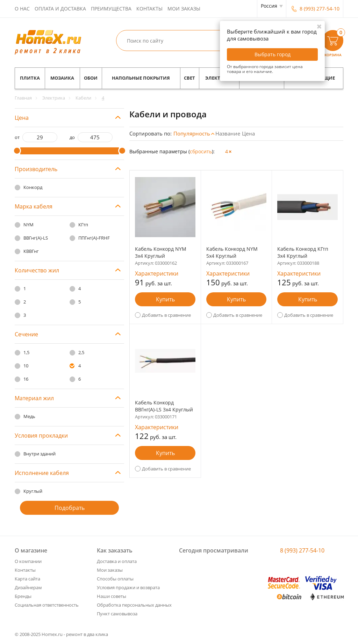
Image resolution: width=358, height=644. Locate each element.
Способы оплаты (115, 579)
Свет (189, 78)
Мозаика (62, 78)
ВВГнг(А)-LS (36, 238)
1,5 (26, 352)
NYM (28, 225)
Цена (248, 133)
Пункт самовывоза (117, 614)
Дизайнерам (28, 587)
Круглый (33, 491)
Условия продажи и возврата (128, 587)
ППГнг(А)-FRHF (94, 238)
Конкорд (33, 187)
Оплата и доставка (60, 9)
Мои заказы (184, 9)
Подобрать (70, 508)
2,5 (81, 352)
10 (26, 366)
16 (26, 379)
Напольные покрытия (141, 78)
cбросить (201, 151)
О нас (22, 9)
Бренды (23, 596)
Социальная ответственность (47, 605)
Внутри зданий (40, 454)
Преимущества (111, 9)
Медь (29, 416)
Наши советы (112, 596)
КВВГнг (31, 251)
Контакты (149, 9)
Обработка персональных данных (134, 605)
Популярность (192, 133)
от (17, 137)
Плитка (30, 78)
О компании (28, 561)
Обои (91, 78)
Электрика (219, 78)
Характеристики (157, 273)
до (72, 137)
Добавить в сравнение (166, 315)
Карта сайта (27, 579)
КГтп (83, 225)
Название (228, 133)
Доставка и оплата (117, 561)
